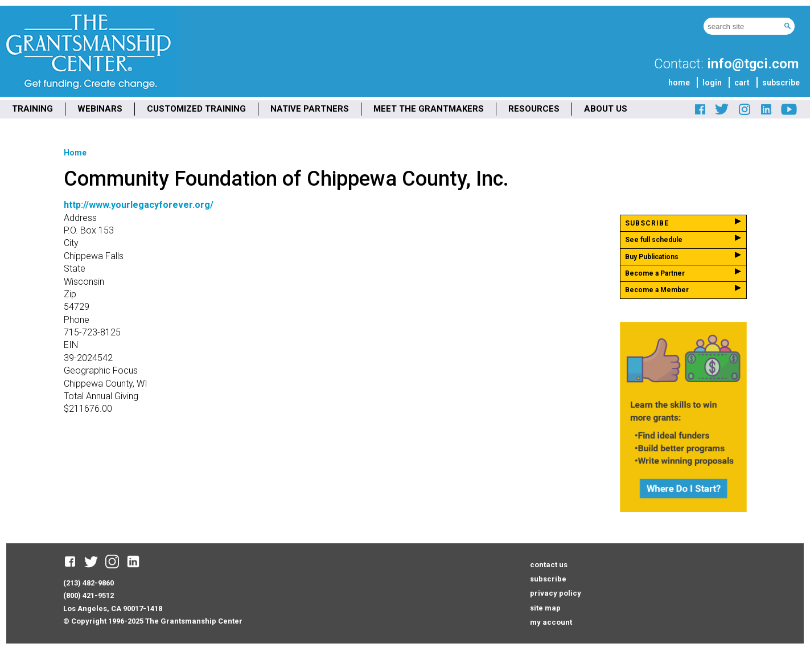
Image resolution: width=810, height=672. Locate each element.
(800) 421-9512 (89, 595)
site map (545, 608)
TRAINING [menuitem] (32, 109)
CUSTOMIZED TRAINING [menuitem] (196, 109)
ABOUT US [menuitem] (606, 109)
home (679, 83)
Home (75, 153)
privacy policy (556, 593)
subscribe (781, 83)
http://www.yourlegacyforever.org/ (139, 205)
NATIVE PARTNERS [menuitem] (310, 109)
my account (551, 622)
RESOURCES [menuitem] (534, 109)
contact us (549, 565)
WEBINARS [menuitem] (100, 109)
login (712, 83)
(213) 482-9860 (89, 583)
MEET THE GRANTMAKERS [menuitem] (429, 109)
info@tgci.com (753, 64)
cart (742, 83)
